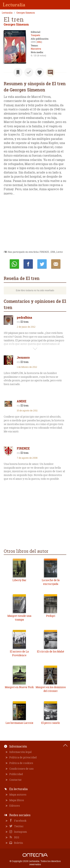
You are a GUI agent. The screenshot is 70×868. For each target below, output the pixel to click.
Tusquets (35, 35)
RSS (16, 837)
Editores (15, 806)
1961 (39, 42)
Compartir (28, 264)
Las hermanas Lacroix (19, 723)
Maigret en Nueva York (19, 687)
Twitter (19, 826)
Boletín (18, 843)
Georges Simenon (26, 13)
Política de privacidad (23, 757)
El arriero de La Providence (19, 653)
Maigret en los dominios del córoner (51, 689)
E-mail (56, 264)
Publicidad (16, 774)
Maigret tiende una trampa (19, 618)
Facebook (20, 821)
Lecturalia (7, 13)
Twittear (42, 264)
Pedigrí (51, 616)
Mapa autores (18, 794)
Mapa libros (17, 800)
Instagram (20, 832)
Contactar (15, 780)
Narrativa (36, 49)
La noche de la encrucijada (51, 582)
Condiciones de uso (21, 769)
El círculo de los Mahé (51, 651)
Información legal (20, 752)
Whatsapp (14, 264)
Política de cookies (21, 763)
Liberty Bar (19, 580)
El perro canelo (51, 723)
